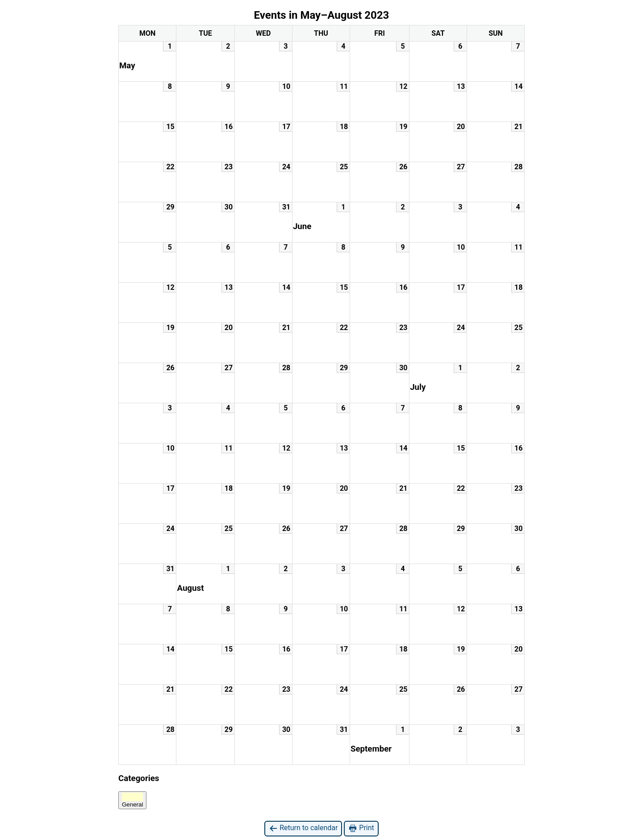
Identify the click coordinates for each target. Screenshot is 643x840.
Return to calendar (303, 828)
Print (361, 828)
